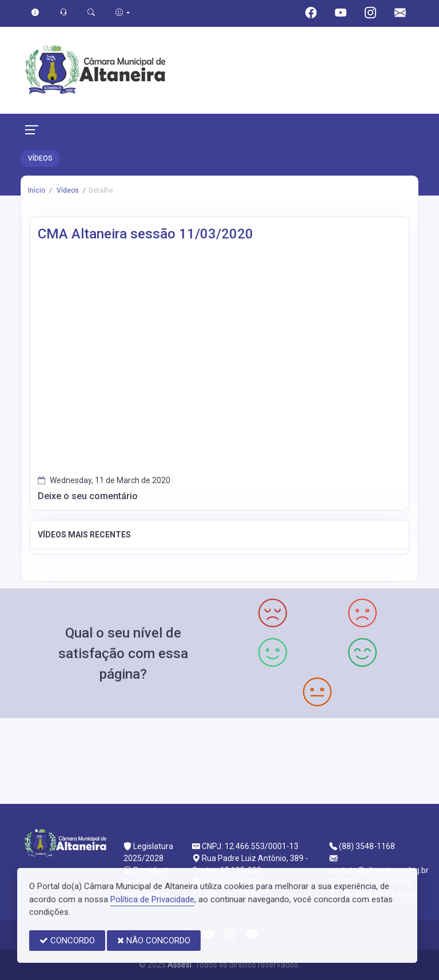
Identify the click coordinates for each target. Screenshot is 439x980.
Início (37, 190)
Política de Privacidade (152, 899)
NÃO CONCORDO (154, 941)
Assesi (179, 965)
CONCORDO (67, 941)
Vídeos (67, 190)
